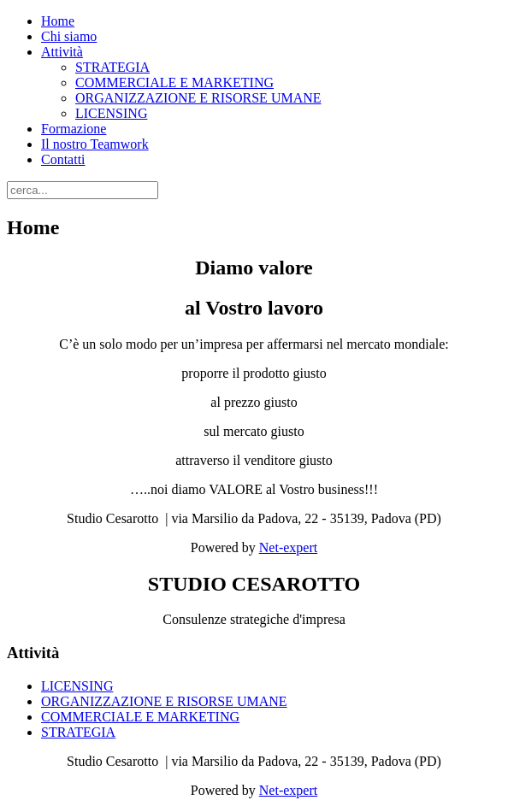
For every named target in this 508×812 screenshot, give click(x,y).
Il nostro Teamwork (95, 144)
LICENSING (111, 113)
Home (58, 21)
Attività (62, 52)
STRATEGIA (112, 67)
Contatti (63, 159)
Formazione (74, 129)
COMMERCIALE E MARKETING (174, 82)
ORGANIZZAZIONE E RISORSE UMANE (198, 98)
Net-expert (288, 547)
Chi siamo (69, 36)
